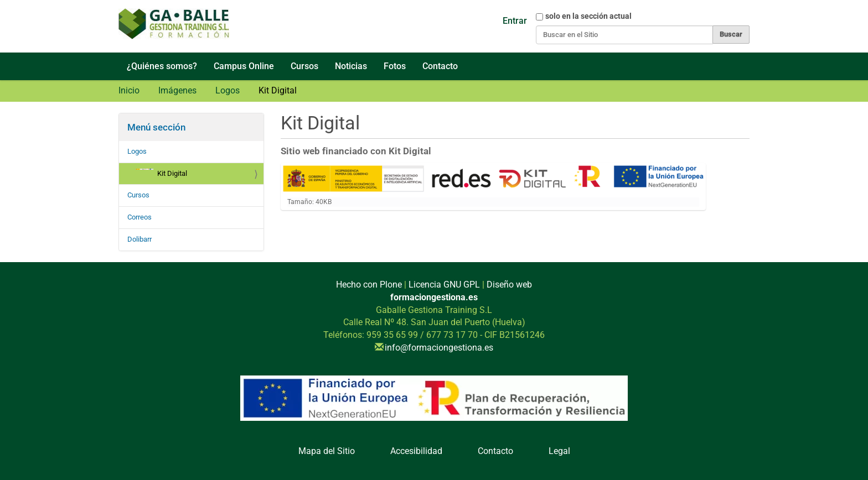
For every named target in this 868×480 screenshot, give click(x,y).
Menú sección (156, 127)
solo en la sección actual (588, 16)
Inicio (129, 90)
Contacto (440, 66)
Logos (228, 90)
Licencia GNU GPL (444, 285)
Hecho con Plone (369, 285)
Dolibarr (139, 239)
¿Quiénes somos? (162, 66)
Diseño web (509, 285)
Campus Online (244, 66)
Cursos (304, 66)
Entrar (515, 21)
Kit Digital (161, 173)
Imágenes (177, 90)
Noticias (351, 66)
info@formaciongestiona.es (439, 348)
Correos (139, 217)
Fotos (395, 66)
